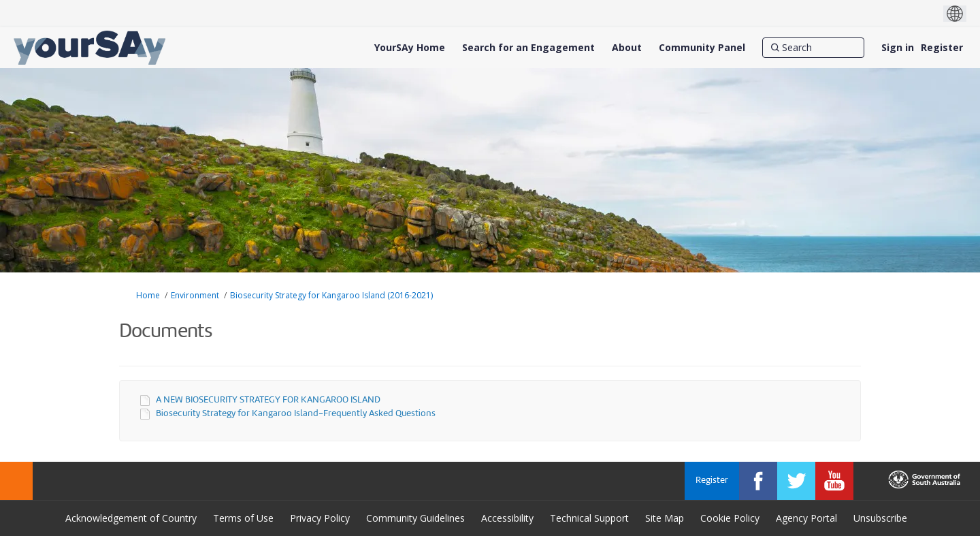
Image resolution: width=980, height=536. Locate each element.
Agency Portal (806, 518)
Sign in (898, 47)
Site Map (665, 518)
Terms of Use (243, 518)
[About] (627, 48)
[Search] (813, 48)
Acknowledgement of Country (131, 518)
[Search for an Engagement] (528, 48)
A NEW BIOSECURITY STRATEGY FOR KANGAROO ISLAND (268, 400)
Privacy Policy (320, 518)
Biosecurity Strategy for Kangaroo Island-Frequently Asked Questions (296, 414)
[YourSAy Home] (410, 48)
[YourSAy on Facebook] (758, 481)
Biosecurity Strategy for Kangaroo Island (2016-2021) (331, 295)
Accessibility (507, 518)
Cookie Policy (730, 518)
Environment (195, 295)
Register (942, 47)
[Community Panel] (702, 48)
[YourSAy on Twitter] (796, 481)
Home (148, 295)
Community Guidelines (415, 518)
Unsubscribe (880, 518)
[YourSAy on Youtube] (834, 481)
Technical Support (589, 518)
